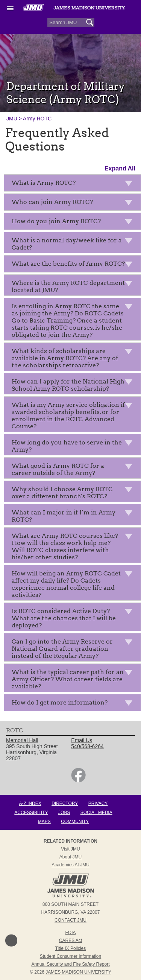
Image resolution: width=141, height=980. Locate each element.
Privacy (98, 803)
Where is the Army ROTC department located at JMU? (74, 286)
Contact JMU (70, 920)
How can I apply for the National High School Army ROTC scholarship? (74, 385)
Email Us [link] (82, 740)
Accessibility (31, 813)
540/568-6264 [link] (87, 746)
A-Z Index (30, 803)
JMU (12, 119)
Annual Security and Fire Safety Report (70, 964)
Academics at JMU (70, 865)
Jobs (64, 813)
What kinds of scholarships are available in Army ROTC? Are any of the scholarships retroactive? (74, 358)
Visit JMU (70, 849)
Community (75, 822)
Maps (44, 822)
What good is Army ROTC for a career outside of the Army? (74, 469)
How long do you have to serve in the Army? (74, 446)
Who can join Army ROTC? (74, 203)
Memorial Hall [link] (22, 740)
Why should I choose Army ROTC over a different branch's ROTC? (74, 493)
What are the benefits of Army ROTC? (74, 265)
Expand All (120, 168)
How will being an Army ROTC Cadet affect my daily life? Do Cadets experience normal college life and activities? (74, 584)
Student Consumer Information (70, 956)
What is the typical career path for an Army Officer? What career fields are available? (74, 679)
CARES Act (70, 940)
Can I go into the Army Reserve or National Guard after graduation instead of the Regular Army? (74, 649)
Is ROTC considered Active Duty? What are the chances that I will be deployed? (74, 618)
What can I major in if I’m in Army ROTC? (74, 516)
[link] (78, 781)
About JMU (70, 857)
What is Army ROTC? (74, 184)
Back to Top (11, 940)
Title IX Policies (71, 948)
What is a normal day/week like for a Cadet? (74, 244)
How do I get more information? (74, 704)
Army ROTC (37, 119)
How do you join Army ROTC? (74, 223)
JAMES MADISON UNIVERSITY (78, 972)
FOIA (70, 933)
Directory (65, 803)
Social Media (96, 813)
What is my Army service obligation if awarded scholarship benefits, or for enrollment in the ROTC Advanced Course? (74, 415)
